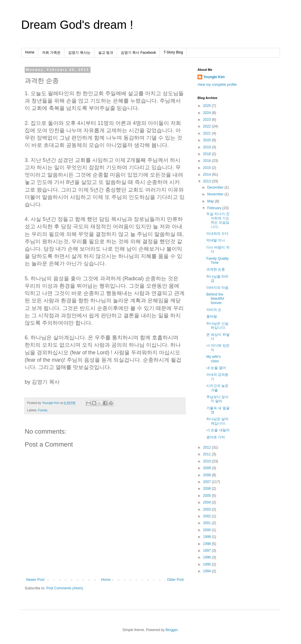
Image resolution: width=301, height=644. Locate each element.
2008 (208, 475)
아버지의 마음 (217, 288)
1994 (208, 571)
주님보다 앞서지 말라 (217, 399)
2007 (208, 482)
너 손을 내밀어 (218, 430)
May (211, 201)
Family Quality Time (218, 261)
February (215, 208)
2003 (208, 509)
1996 (208, 557)
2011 (208, 454)
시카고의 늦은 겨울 (217, 388)
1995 (208, 564)
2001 (208, 523)
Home (30, 52)
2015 (208, 168)
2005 (208, 496)
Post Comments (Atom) (65, 588)
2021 (208, 133)
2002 (208, 516)
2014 (208, 175)
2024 (208, 113)
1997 (208, 551)
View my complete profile (217, 85)
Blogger (172, 630)
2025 (208, 106)
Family (43, 410)
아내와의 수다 (217, 234)
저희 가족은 (51, 53)
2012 (208, 447)
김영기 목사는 (79, 53)
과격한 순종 (216, 269)
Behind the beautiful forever (215, 299)
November (216, 194)
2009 (208, 468)
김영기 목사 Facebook (138, 53)
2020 (208, 140)
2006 (208, 489)
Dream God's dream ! (77, 25)
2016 (208, 161)
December (216, 187)
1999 (208, 537)
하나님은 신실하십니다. (217, 326)
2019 (208, 147)
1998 (208, 544)
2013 (208, 181)
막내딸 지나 (216, 240)
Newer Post (35, 580)
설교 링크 (106, 53)
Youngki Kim (214, 77)
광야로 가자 (216, 437)
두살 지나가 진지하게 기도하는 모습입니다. (218, 220)
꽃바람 (212, 316)
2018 (208, 154)
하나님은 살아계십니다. (217, 421)
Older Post (175, 580)
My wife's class (214, 359)
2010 (208, 461)
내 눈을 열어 (216, 368)
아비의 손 (214, 310)
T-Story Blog (173, 52)
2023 (208, 120)
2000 (208, 530)
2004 (208, 502)
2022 (208, 126)
